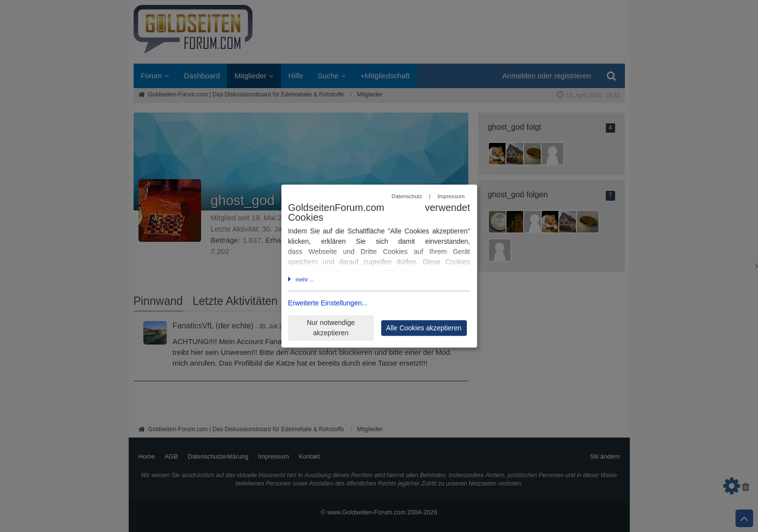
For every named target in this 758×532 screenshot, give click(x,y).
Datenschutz (407, 197)
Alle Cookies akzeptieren (424, 328)
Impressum (451, 197)
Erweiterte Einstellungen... (328, 303)
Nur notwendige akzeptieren (331, 328)
